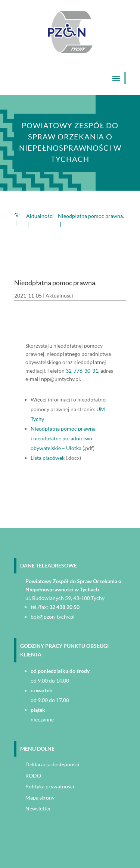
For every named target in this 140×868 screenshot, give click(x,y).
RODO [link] (33, 775)
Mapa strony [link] (40, 798)
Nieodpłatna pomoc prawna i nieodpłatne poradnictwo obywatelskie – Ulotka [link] (63, 438)
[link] (70, 51)
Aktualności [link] (59, 296)
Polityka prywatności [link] (50, 786)
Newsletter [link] (38, 808)
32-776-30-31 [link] (82, 371)
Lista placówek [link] (48, 458)
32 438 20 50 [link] (64, 607)
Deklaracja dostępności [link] (52, 764)
